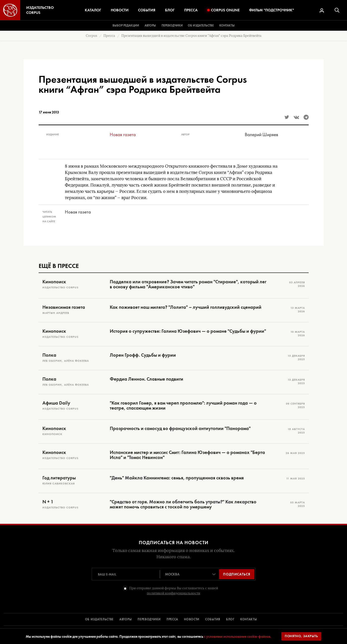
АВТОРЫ (126, 619)
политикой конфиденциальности (173, 593)
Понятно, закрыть (301, 636)
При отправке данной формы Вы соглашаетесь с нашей (174, 591)
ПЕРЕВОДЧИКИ (149, 619)
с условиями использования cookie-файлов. (238, 636)
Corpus (91, 36)
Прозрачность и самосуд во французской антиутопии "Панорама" (180, 428)
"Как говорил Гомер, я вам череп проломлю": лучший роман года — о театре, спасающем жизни (183, 406)
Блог (170, 10)
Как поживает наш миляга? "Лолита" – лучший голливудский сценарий (186, 307)
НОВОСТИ (192, 619)
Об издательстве (201, 25)
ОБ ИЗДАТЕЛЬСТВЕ (99, 619)
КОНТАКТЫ (249, 619)
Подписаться (237, 574)
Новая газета (123, 134)
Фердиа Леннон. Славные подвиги (146, 379)
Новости (120, 10)
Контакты (227, 25)
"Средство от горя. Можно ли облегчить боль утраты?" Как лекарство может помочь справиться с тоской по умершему (183, 504)
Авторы (150, 25)
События (147, 10)
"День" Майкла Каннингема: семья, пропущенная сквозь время (177, 478)
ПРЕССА (172, 619)
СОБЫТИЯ (213, 619)
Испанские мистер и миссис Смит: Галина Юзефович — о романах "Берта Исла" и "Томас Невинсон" (187, 455)
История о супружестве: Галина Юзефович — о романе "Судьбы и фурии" (188, 331)
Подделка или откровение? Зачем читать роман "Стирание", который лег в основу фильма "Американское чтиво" (188, 284)
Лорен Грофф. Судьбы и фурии (143, 355)
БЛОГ (230, 619)
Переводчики (172, 25)
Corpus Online (223, 10)
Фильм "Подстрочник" (272, 10)
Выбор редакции (126, 25)
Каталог (93, 10)
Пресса (191, 10)
